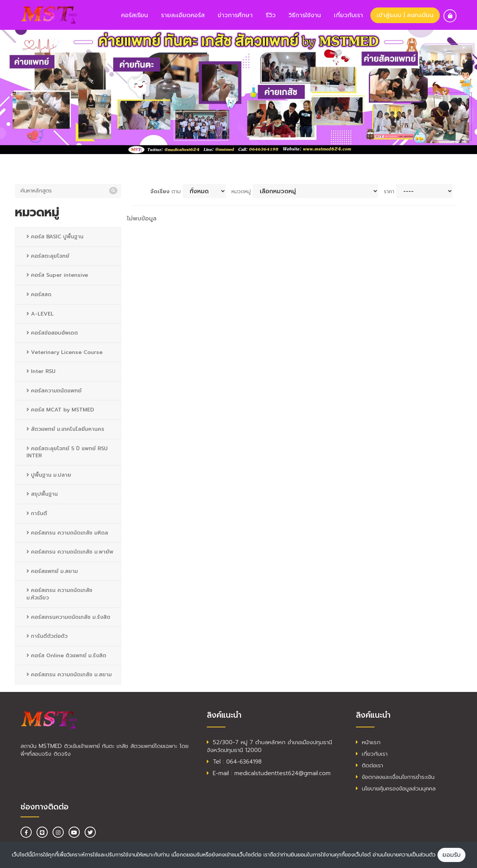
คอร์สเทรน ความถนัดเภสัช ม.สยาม (69, 675)
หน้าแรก (368, 742)
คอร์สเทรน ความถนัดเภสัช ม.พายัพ (70, 552)
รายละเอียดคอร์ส (183, 15)
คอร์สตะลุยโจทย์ (48, 256)
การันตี (37, 513)
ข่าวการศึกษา (235, 15)
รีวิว (271, 15)
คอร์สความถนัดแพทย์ (54, 391)
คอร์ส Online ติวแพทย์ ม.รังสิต (66, 656)
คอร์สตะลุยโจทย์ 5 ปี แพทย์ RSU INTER (67, 452)
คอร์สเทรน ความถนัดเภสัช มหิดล (67, 533)
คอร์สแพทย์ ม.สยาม (52, 571)
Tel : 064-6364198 (234, 762)
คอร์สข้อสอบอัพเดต (52, 333)
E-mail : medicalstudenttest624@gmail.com (269, 773)
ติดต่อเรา (369, 765)
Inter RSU (41, 371)
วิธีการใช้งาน (305, 15)
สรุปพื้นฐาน (42, 494)
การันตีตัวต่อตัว (47, 636)
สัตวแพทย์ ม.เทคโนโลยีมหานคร (65, 429)
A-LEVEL (40, 314)
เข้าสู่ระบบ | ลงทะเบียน (405, 15)
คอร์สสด (39, 294)
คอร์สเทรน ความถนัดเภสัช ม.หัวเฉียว (59, 594)
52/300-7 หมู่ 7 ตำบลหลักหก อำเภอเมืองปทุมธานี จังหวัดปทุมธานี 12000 (269, 746)
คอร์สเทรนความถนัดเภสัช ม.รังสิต (68, 617)
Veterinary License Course (64, 352)
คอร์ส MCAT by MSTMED (60, 410)
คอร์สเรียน (135, 15)
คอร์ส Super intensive (57, 275)
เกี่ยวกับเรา (348, 15)
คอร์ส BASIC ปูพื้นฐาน (55, 237)
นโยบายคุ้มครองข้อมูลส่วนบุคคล (396, 789)
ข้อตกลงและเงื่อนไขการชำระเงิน (395, 777)
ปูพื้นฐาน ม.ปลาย (49, 475)
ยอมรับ (451, 855)
